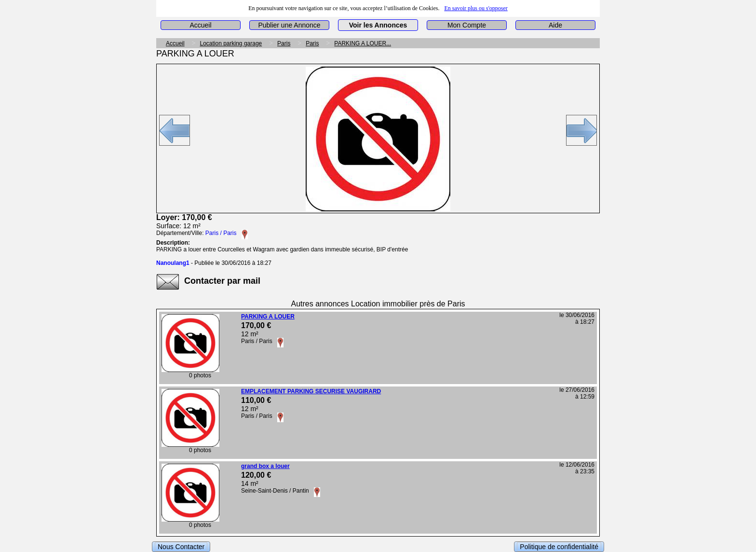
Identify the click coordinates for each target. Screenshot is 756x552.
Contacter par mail (222, 281)
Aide (555, 25)
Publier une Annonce (289, 25)
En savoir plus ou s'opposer (476, 8)
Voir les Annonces (378, 25)
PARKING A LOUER (268, 317)
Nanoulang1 (173, 263)
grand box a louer (265, 466)
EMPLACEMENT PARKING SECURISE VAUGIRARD (311, 391)
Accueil (200, 25)
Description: (173, 243)
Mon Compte (467, 25)
